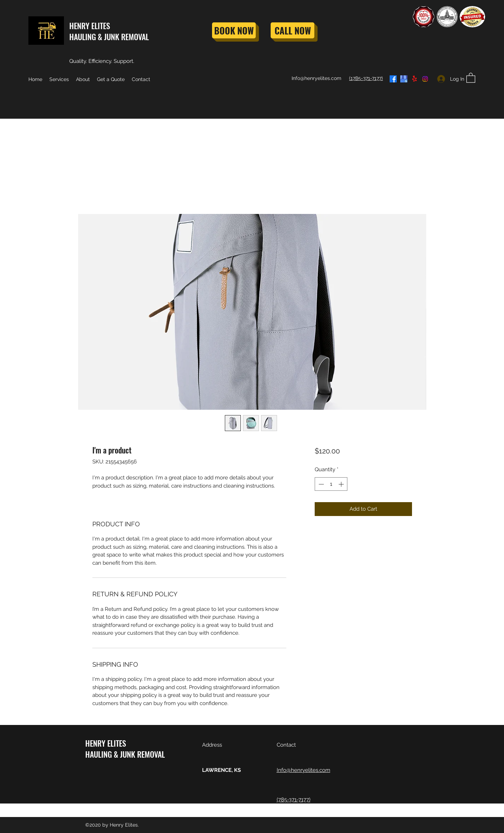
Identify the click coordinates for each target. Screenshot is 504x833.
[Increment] (342, 484)
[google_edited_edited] (404, 79)
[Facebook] (393, 79)
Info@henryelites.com (316, 78)
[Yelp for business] (414, 79)
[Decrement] (321, 484)
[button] (471, 77)
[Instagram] (425, 79)
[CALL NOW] (292, 30)
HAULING (83, 37)
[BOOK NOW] (234, 30)
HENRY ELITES (90, 26)
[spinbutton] (331, 484)
